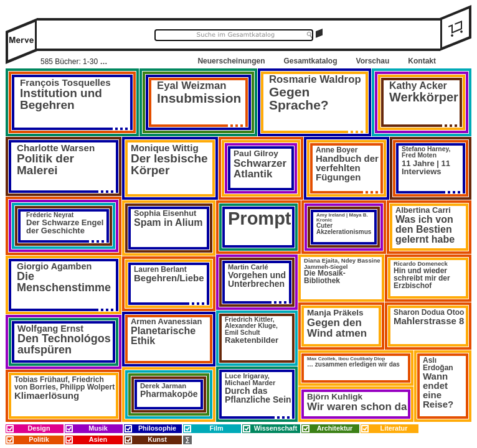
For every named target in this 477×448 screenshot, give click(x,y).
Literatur (394, 428)
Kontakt (422, 61)
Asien (98, 439)
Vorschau (373, 61)
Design (39, 428)
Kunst (157, 439)
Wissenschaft (276, 428)
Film (216, 428)
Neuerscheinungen (231, 61)
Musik (98, 428)
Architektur (335, 428)
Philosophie (157, 428)
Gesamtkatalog (310, 61)
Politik (39, 439)
